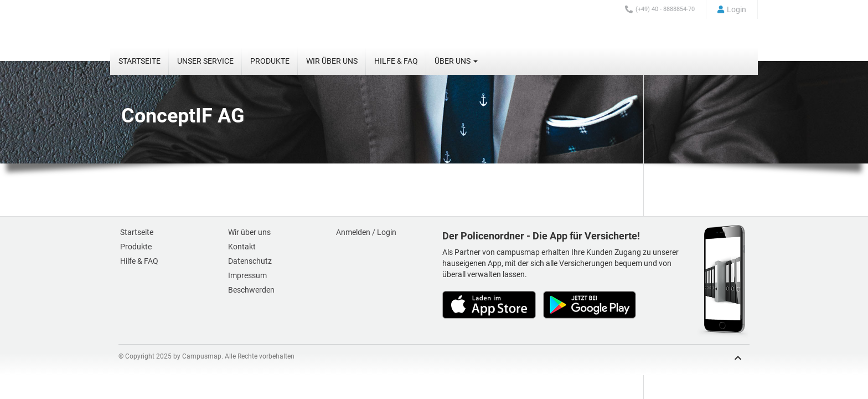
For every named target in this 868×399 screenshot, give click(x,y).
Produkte (270, 61)
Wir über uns (332, 61)
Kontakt (242, 247)
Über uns (456, 61)
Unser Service (205, 61)
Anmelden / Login (366, 232)
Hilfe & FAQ (396, 61)
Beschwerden (251, 290)
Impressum (247, 275)
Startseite (139, 61)
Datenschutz (250, 261)
